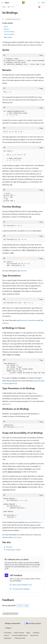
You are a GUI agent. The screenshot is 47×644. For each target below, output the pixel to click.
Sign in (43, 2)
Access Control (16, 537)
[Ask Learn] (39, 7)
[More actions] (43, 7)
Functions (23, 271)
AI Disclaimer (8, 633)
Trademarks (7, 638)
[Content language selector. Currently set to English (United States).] (13, 623)
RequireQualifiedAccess (33, 522)
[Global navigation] (2, 3)
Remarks (6, 29)
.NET (9, 7)
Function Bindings (9, 32)
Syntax (6, 27)
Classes (15, 383)
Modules (5, 537)
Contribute (36, 633)
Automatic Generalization (29, 320)
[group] (23, 62)
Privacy (6, 635)
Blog (28, 633)
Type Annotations (9, 34)
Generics (8, 404)
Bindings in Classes (13, 550)
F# (13, 7)
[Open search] (39, 3)
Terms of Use (34, 635)
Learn (4, 7)
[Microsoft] (23, 3)
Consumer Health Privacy (19, 635)
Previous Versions (19, 633)
